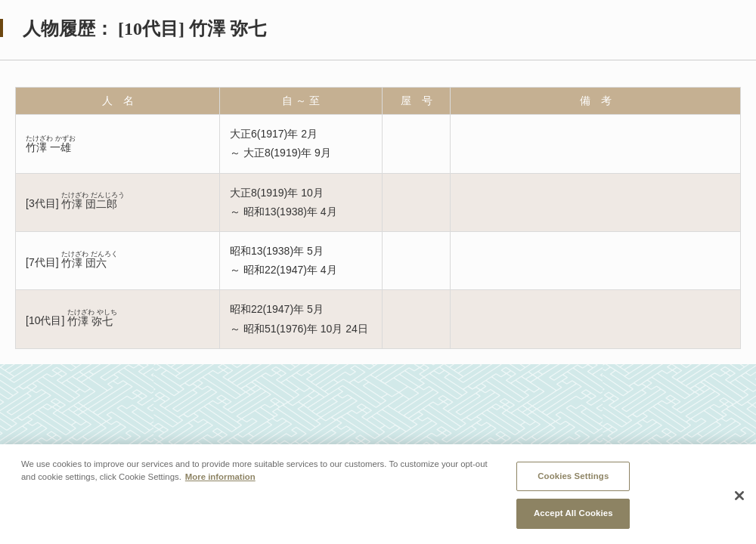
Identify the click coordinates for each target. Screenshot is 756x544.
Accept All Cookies (573, 514)
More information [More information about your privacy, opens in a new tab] (220, 477)
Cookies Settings (573, 476)
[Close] (739, 496)
